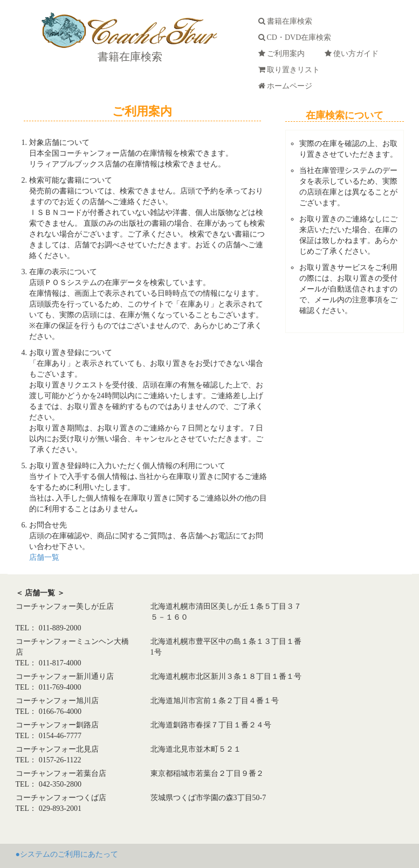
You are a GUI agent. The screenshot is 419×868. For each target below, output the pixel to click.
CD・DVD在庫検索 (297, 37)
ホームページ (287, 86)
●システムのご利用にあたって (67, 854)
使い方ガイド (353, 54)
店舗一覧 (44, 557)
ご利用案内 (283, 54)
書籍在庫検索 (129, 57)
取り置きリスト (291, 70)
